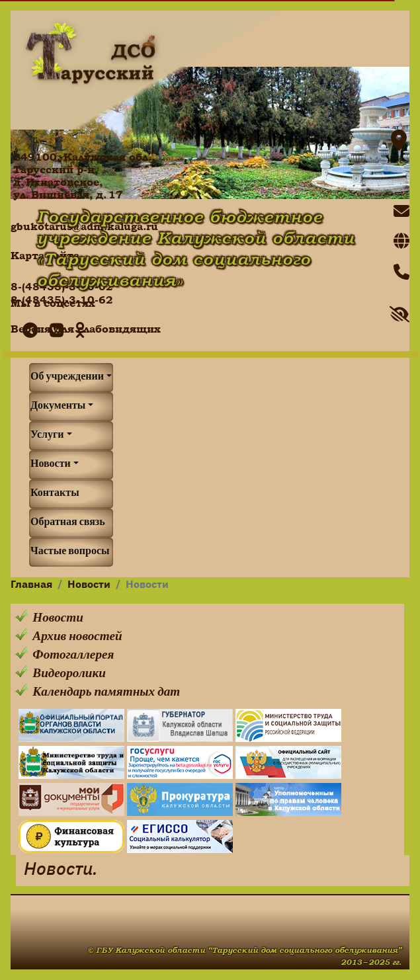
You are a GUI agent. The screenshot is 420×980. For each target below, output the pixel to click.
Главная (31, 585)
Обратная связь (68, 523)
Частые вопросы (70, 552)
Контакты (55, 494)
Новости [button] (51, 465)
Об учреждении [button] (67, 378)
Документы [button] (58, 407)
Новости (89, 585)
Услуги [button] (47, 436)
